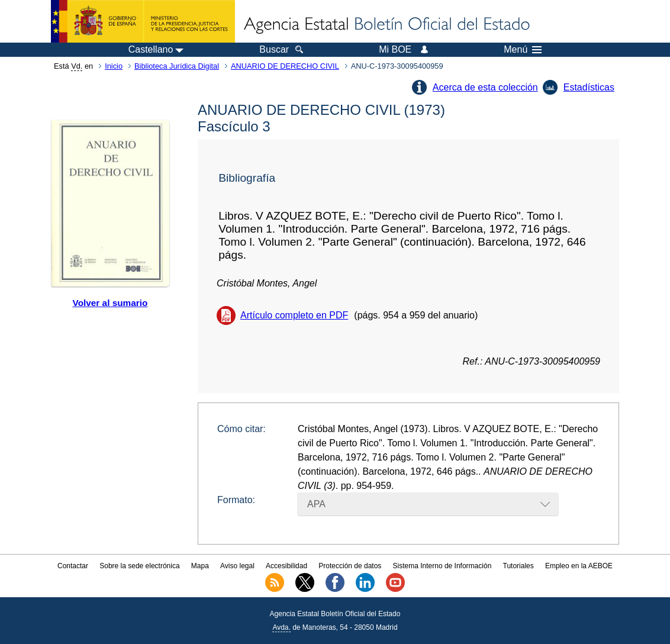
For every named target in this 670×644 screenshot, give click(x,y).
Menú (523, 50)
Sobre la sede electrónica (139, 566)
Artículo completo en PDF (294, 315)
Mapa (200, 566)
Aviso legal (237, 566)
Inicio (114, 66)
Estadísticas (589, 87)
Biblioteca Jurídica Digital (177, 66)
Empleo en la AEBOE (579, 566)
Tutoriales (518, 566)
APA (316, 504)
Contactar (73, 566)
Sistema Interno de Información (442, 566)
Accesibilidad (286, 566)
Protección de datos (350, 566)
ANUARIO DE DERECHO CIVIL (285, 66)
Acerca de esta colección (485, 87)
